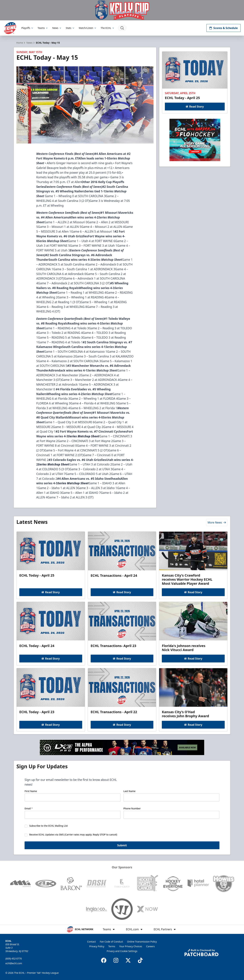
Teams (43, 28)
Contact (92, 942)
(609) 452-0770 (14, 959)
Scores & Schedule (223, 28)
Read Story (195, 107)
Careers (150, 946)
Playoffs (27, 28)
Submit (122, 846)
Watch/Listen (88, 28)
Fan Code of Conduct (111, 942)
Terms (112, 946)
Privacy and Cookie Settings (122, 951)
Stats (70, 28)
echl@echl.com (14, 963)
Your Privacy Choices (131, 946)
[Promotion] (122, 10)
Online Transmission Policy (142, 942)
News (57, 28)
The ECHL (108, 28)
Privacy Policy (97, 946)
